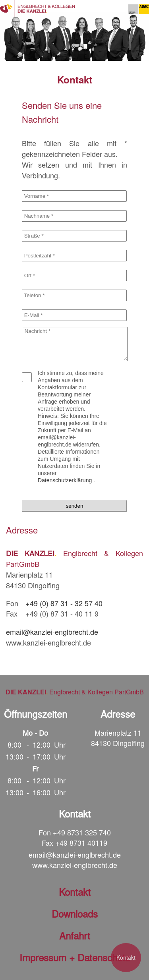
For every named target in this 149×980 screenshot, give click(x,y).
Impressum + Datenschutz (75, 957)
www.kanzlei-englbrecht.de (75, 865)
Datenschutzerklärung (65, 480)
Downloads (75, 913)
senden (75, 506)
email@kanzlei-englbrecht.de (52, 632)
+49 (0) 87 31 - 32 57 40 (64, 603)
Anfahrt (75, 935)
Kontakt (126, 957)
